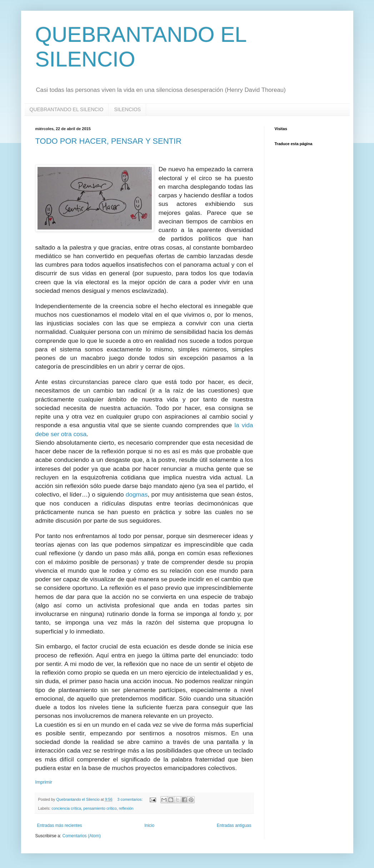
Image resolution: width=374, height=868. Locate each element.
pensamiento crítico (100, 808)
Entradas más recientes (60, 825)
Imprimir (44, 782)
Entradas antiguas (234, 825)
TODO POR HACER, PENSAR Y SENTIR (109, 141)
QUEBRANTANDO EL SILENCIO (67, 109)
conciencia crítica (66, 808)
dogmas (137, 494)
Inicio (149, 825)
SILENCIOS (127, 109)
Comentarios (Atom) (82, 836)
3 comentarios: (131, 799)
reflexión (126, 808)
